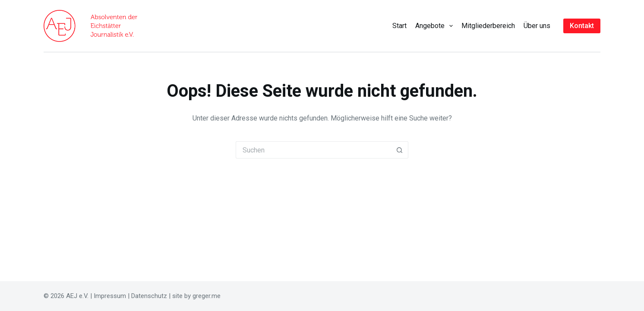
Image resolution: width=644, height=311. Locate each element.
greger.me (207, 296)
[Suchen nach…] (313, 150)
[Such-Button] (400, 150)
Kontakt (582, 26)
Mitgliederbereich (488, 26)
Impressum (110, 296)
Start (399, 26)
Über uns (537, 26)
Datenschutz (149, 296)
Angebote (436, 26)
